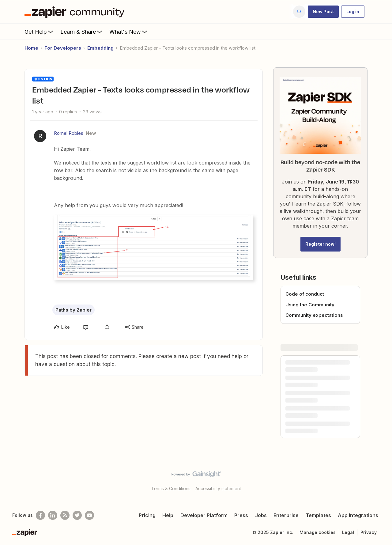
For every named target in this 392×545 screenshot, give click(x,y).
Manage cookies (318, 532)
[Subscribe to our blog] (65, 515)
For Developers (63, 48)
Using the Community (310, 305)
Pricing (147, 515)
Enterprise (286, 515)
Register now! (320, 244)
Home (31, 48)
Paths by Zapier (73, 310)
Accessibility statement (218, 488)
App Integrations (358, 515)
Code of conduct (305, 294)
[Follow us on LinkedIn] (53, 515)
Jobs (261, 515)
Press (241, 515)
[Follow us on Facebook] (40, 515)
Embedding (100, 48)
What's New (129, 32)
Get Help (39, 32)
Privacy (369, 532)
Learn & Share (82, 32)
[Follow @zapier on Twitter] (77, 515)
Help (168, 515)
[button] (323, 12)
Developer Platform (204, 515)
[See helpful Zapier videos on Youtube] (89, 515)
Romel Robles (69, 133)
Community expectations (314, 315)
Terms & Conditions (171, 488)
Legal (348, 532)
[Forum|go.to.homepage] (76, 12)
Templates (318, 515)
